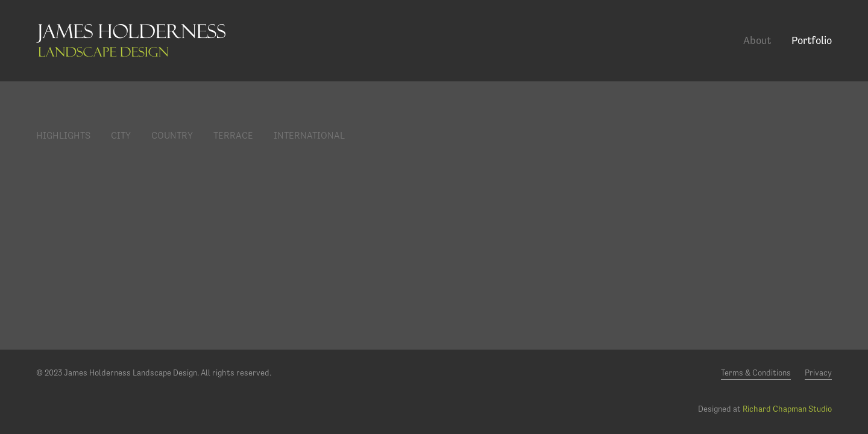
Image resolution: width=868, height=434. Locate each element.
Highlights (63, 135)
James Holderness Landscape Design (131, 40)
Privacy (818, 373)
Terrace (233, 135)
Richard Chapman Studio (787, 409)
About (757, 40)
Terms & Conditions (756, 373)
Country (172, 135)
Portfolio (812, 40)
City (121, 135)
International (309, 135)
